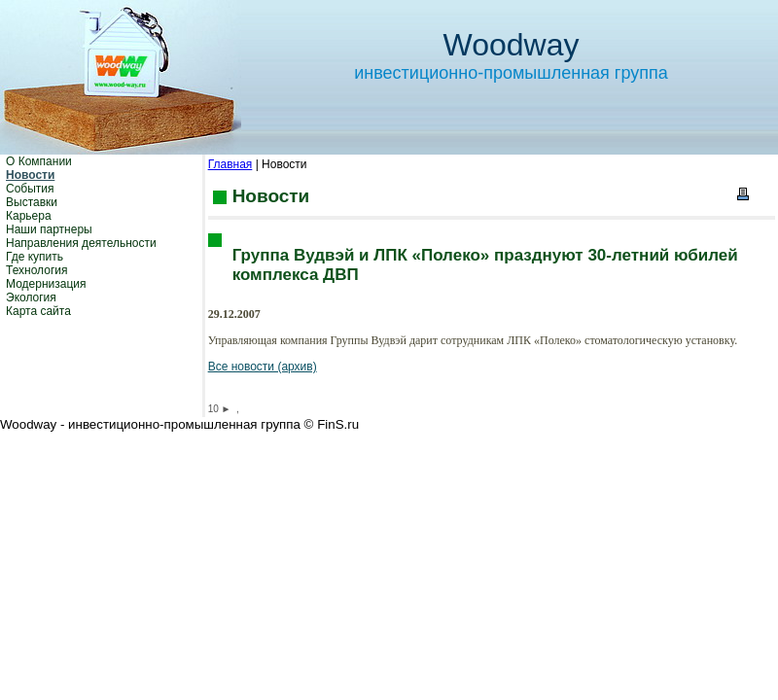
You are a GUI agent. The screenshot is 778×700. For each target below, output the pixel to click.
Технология (37, 270)
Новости (30, 175)
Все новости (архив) (263, 367)
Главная (230, 164)
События (30, 189)
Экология (31, 297)
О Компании (39, 161)
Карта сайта (38, 311)
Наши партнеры (49, 229)
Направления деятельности (81, 243)
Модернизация (46, 284)
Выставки (32, 202)
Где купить (35, 257)
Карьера (29, 216)
